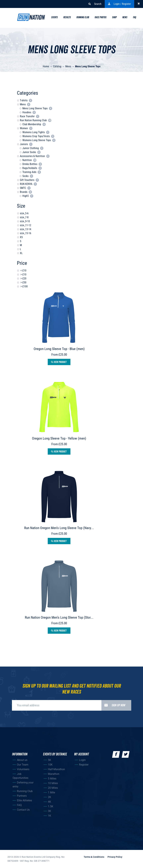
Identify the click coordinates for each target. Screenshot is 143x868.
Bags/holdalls (32, 168)
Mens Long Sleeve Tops (88, 66)
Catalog (57, 66)
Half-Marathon (56, 769)
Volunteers (23, 769)
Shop (114, 17)
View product (59, 362)
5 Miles (52, 779)
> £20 (23, 278)
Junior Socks (31, 152)
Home (46, 66)
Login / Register (119, 4)
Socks (28, 176)
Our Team (23, 765)
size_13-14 (26, 229)
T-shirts (26, 100)
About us (22, 760)
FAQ (19, 805)
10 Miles (53, 783)
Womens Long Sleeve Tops (39, 140)
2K (49, 797)
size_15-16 (26, 233)
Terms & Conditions (94, 857)
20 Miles (53, 788)
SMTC (25, 188)
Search (95, 4)
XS (21, 237)
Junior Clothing (33, 148)
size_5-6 (24, 213)
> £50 (23, 282)
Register (84, 765)
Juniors (26, 144)
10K (50, 765)
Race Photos (100, 17)
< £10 (23, 271)
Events (54, 17)
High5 (28, 196)
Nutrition (29, 160)
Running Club (83, 17)
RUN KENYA (28, 184)
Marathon (54, 774)
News (125, 17)
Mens (68, 66)
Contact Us (23, 810)
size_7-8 (24, 217)
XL (21, 253)
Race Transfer (30, 116)
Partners (22, 796)
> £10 (23, 274)
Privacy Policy (115, 857)
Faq (134, 17)
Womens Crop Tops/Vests (38, 136)
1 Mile (51, 792)
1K (49, 816)
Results (67, 17)
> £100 (24, 286)
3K (49, 811)
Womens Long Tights (36, 132)
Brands (26, 192)
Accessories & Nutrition (35, 156)
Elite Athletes (24, 800)
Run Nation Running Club (36, 120)
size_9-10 (25, 221)
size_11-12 (26, 225)
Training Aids (32, 172)
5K (49, 760)
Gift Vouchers (29, 180)
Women (26, 128)
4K (49, 802)
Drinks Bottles (32, 164)
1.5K (51, 806)
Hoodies (29, 112)
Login (82, 760)
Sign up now (113, 705)
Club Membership (34, 124)
